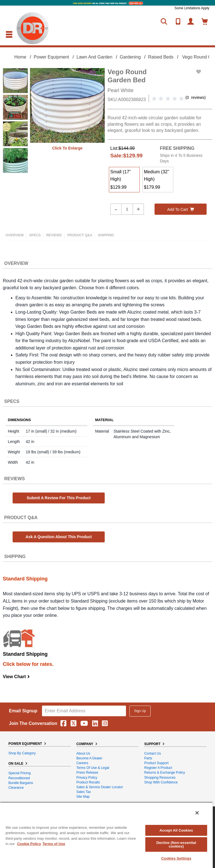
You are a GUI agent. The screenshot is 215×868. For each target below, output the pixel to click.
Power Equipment (51, 57)
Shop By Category (22, 753)
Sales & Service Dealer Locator (100, 787)
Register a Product (158, 768)
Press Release (87, 773)
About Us (83, 753)
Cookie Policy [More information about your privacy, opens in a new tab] (29, 844)
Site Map (83, 797)
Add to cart (181, 209)
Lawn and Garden (94, 57)
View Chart (16, 677)
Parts (148, 758)
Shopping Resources (160, 778)
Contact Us (152, 753)
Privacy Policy (87, 778)
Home (20, 57)
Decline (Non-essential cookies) (176, 844)
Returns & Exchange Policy (164, 773)
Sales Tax (84, 792)
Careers (82, 763)
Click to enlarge (67, 148)
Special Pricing (19, 773)
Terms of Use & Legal (93, 768)
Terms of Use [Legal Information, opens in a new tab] (54, 844)
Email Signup (23, 711)
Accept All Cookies (176, 830)
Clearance (16, 788)
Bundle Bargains (21, 783)
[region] (106, 835)
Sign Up (140, 711)
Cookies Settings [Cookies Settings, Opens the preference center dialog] (176, 858)
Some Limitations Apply (192, 8)
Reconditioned (19, 778)
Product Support (156, 763)
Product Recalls (88, 782)
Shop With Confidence (161, 782)
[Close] (197, 813)
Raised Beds (161, 57)
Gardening (130, 57)
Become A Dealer (89, 758)
